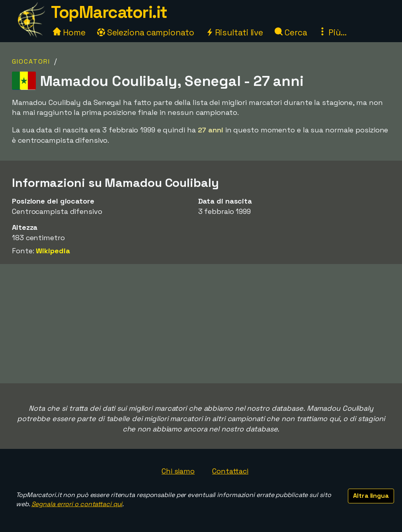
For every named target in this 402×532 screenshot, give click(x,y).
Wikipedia (53, 251)
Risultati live (235, 32)
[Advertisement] (201, 324)
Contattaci (230, 471)
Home (69, 32)
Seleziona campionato (146, 32)
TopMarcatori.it (109, 12)
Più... (332, 32)
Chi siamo (178, 471)
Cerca (291, 32)
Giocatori (31, 61)
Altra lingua (371, 496)
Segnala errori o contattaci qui (77, 504)
